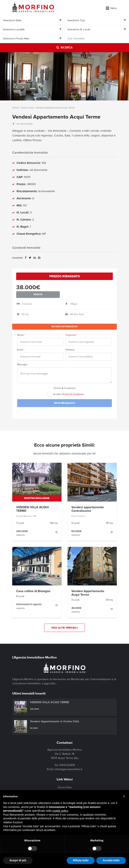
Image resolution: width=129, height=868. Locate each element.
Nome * (21, 328)
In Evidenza (65, 786)
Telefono (70, 342)
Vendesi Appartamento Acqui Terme (88, 586)
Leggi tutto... (50, 676)
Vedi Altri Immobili (65, 620)
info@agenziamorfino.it (68, 762)
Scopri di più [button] (18, 860)
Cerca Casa (27, 108)
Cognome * (71, 328)
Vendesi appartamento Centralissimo (88, 502)
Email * (21, 342)
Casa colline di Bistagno (33, 584)
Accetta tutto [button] (111, 860)
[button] (124, 796)
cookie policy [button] (60, 811)
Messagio (22, 357)
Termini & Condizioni (64, 381)
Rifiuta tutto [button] (81, 860)
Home (15, 108)
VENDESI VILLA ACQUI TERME (32, 502)
